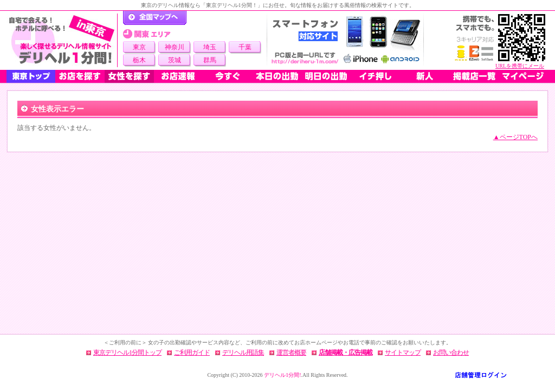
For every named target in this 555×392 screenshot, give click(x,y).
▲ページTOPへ (515, 137)
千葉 (245, 47)
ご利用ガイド (192, 352)
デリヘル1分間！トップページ (155, 18)
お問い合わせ (451, 352)
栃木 (139, 60)
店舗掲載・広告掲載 (346, 352)
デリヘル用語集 (243, 352)
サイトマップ (403, 352)
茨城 (175, 60)
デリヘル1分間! (282, 375)
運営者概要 (291, 352)
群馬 (210, 60)
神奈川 (175, 47)
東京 (139, 47)
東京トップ (31, 76)
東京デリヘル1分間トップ (127, 352)
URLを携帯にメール (520, 66)
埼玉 (210, 47)
